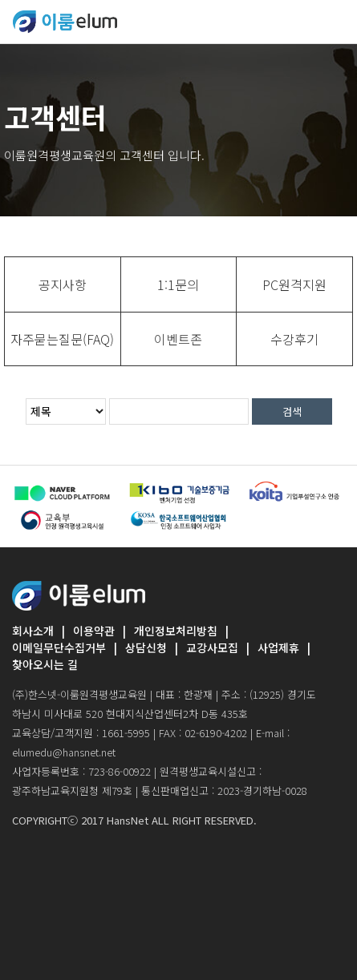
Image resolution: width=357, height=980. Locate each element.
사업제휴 (278, 647)
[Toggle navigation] (334, 21)
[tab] (63, 284)
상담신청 (146, 647)
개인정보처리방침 (176, 631)
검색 (292, 411)
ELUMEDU (65, 22)
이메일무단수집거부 (59, 647)
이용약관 (94, 631)
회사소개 (33, 631)
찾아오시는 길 (45, 664)
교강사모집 (212, 647)
